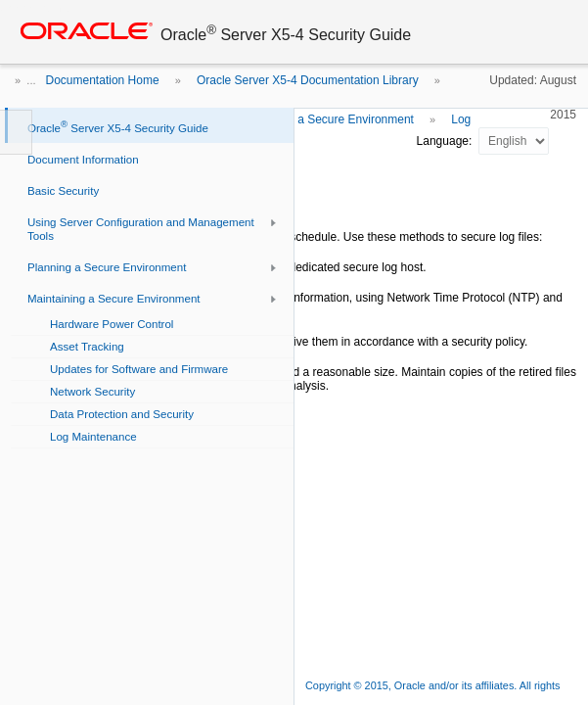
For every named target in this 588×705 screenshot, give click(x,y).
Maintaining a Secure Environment (323, 119)
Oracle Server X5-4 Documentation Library (308, 80)
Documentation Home (103, 80)
